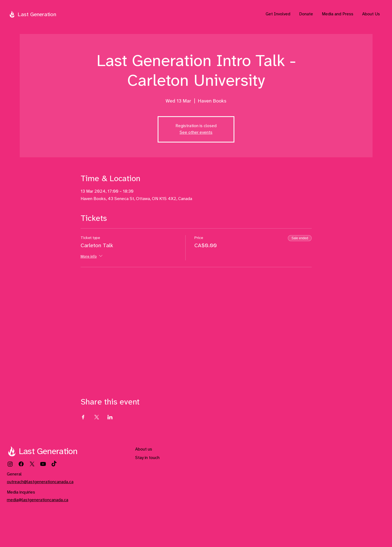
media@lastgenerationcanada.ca (38, 500)
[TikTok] (54, 464)
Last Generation (37, 15)
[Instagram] (10, 464)
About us (144, 449)
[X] (32, 464)
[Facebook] (21, 464)
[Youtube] (43, 464)
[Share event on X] (97, 417)
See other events (196, 133)
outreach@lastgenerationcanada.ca (40, 482)
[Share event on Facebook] (83, 417)
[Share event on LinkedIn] (110, 417)
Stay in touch (147, 458)
